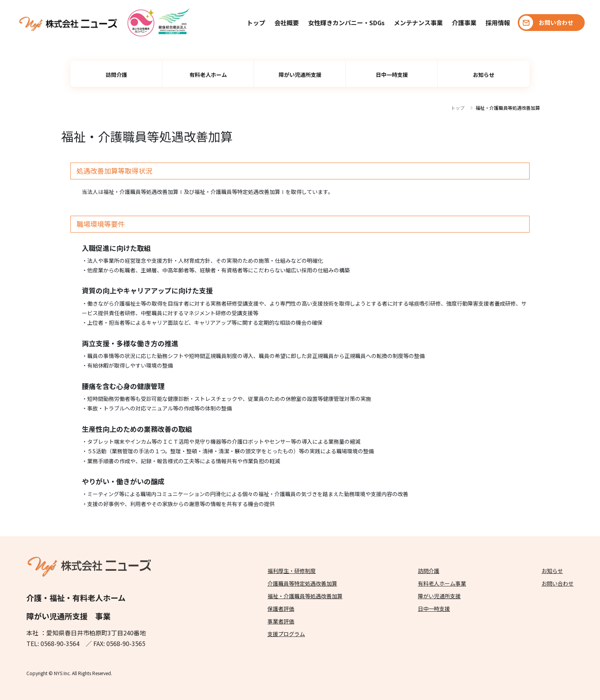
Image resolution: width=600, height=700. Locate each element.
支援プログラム (286, 634)
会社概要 (287, 23)
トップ (256, 23)
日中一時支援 (392, 75)
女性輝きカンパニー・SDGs (346, 23)
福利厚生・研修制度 (292, 571)
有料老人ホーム (208, 75)
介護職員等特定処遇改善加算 (302, 583)
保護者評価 (281, 609)
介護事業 (464, 23)
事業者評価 (281, 621)
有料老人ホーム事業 (442, 583)
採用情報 (498, 23)
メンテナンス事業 (418, 23)
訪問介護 (116, 75)
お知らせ (484, 75)
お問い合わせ (558, 583)
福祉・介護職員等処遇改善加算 (305, 596)
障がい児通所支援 (300, 75)
